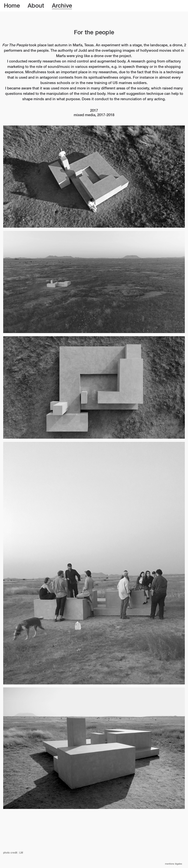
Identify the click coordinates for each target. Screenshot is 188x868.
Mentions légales (174, 864)
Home (12, 6)
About (36, 6)
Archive (62, 6)
